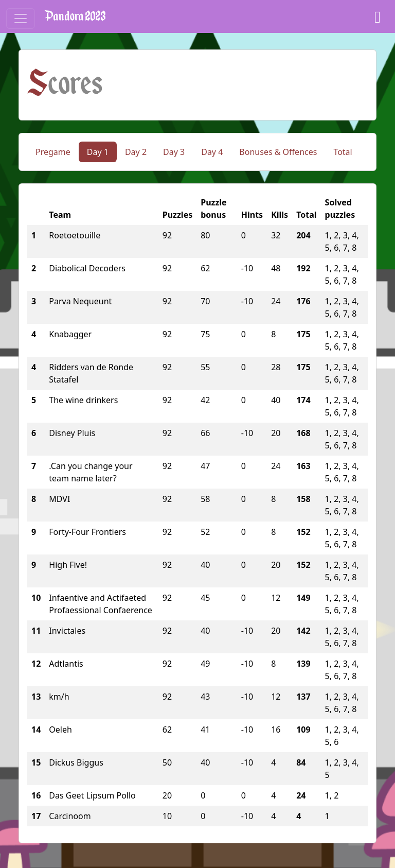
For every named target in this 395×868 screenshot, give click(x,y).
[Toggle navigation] (21, 19)
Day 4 (212, 152)
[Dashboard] (378, 16)
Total (343, 152)
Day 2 (136, 152)
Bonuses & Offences (278, 152)
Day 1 (98, 152)
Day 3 (174, 152)
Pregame (53, 152)
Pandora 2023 (75, 16)
